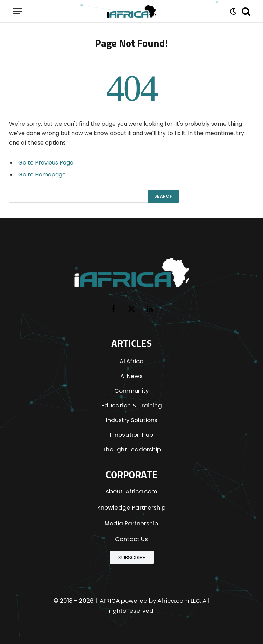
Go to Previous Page (46, 163)
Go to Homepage (42, 174)
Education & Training (132, 405)
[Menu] (17, 11)
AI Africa (132, 361)
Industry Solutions (132, 420)
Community (131, 391)
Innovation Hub (131, 435)
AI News (131, 376)
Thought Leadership (132, 449)
